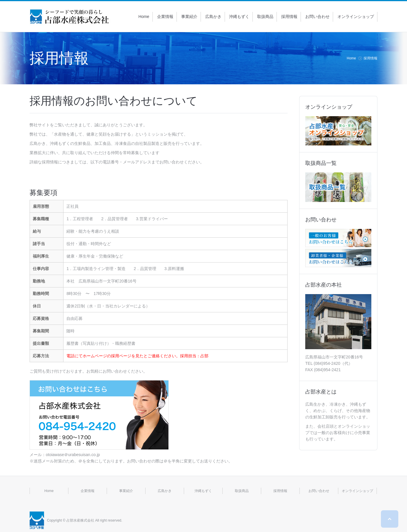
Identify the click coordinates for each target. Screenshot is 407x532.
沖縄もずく (203, 491)
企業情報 (88, 491)
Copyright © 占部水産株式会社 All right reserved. (85, 520)
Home (351, 58)
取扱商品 (242, 491)
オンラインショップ (357, 491)
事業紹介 (126, 491)
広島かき (165, 491)
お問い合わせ (319, 491)
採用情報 (280, 491)
